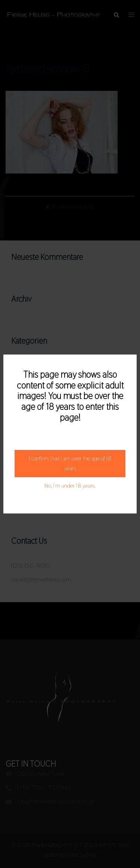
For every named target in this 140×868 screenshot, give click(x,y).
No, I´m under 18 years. (70, 486)
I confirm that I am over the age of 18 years (70, 463)
